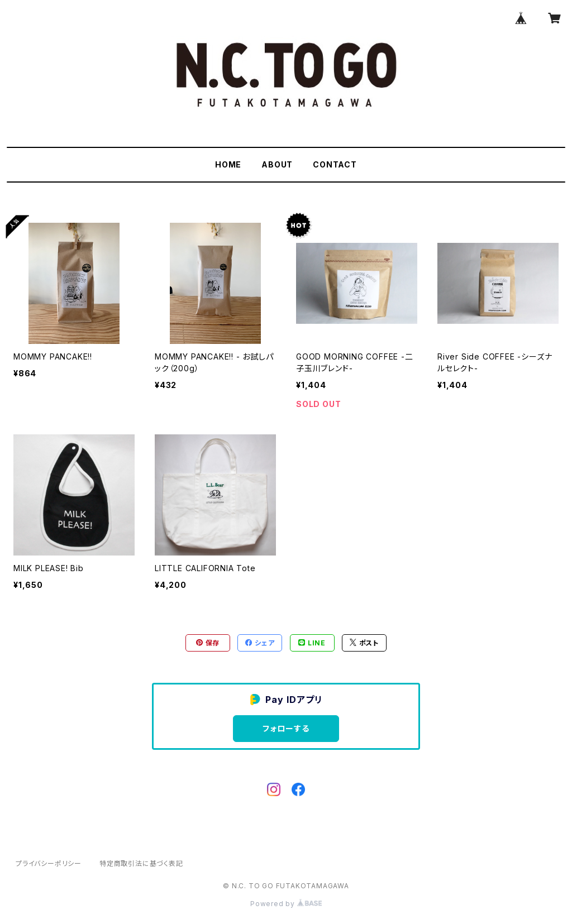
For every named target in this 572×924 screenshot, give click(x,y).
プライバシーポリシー (49, 863)
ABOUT (277, 164)
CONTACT (335, 164)
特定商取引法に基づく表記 (141, 863)
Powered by (286, 904)
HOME (228, 164)
